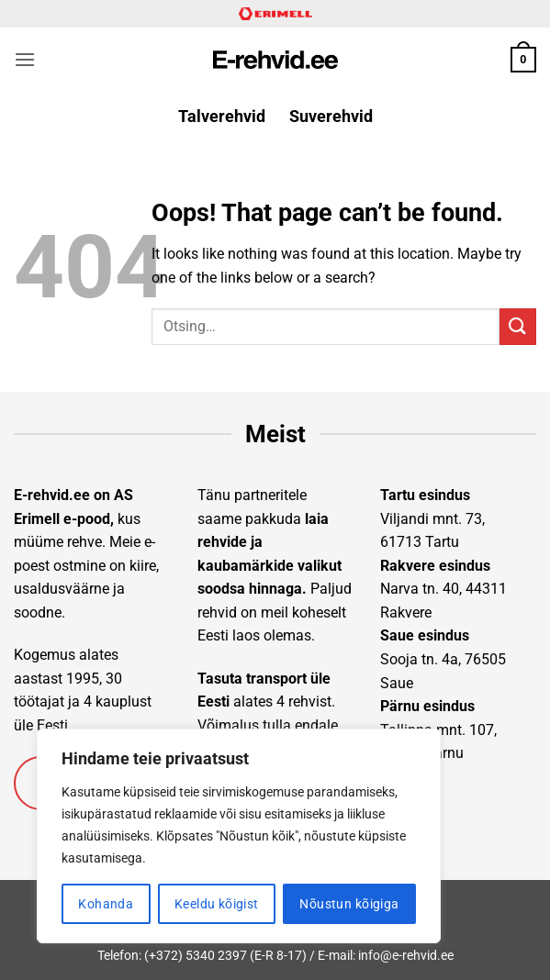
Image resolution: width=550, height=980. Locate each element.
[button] (25, 59)
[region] (239, 836)
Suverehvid (331, 117)
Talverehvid (222, 117)
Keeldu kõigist (217, 904)
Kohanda (106, 904)
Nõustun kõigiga (349, 904)
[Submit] (518, 326)
